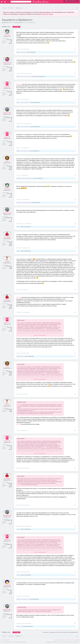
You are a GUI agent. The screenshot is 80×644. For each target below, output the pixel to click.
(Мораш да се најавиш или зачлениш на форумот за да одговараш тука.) (61, 632)
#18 (75, 572)
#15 (75, 468)
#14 (75, 431)
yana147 (7, 141)
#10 (75, 290)
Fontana (24, 23)
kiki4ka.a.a (28, 599)
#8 (75, 224)
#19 (75, 596)
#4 (75, 124)
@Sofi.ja (19, 297)
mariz (20, 52)
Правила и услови (62, 642)
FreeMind (7, 241)
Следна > (17, 27)
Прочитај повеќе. (47, 14)
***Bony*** (21, 76)
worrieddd (24, 52)
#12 (75, 353)
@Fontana (19, 84)
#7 (75, 199)
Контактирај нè (57, 640)
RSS (79, 640)
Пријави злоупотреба (52, 642)
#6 (75, 175)
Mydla (20, 356)
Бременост (12, 23)
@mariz (19, 424)
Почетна (68, 640)
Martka (20, 151)
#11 (75, 312)
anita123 (7, 91)
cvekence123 (7, 67)
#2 (75, 73)
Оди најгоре (74, 640)
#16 (75, 505)
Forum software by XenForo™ (13, 642)
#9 (75, 248)
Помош (64, 640)
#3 (75, 99)
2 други (34, 76)
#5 (75, 148)
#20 (75, 623)
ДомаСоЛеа (7, 117)
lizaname (7, 544)
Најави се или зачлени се (71, 1)
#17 (75, 526)
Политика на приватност (73, 642)
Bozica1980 (31, 178)
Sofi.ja (7, 266)
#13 (75, 394)
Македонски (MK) (5, 640)
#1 (75, 49)
